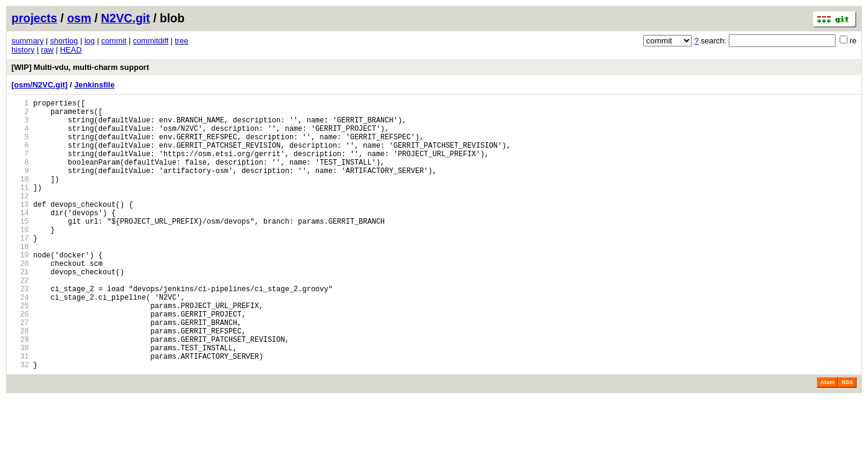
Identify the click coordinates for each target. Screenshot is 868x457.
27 (20, 371)
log (90, 41)
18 (20, 279)
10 (20, 197)
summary (27, 41)
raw (47, 50)
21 (20, 310)
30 (20, 402)
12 (20, 217)
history (23, 50)
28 (20, 381)
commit (114, 41)
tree (181, 41)
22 (20, 320)
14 (20, 238)
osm (79, 18)
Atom (827, 440)
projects (34, 18)
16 (20, 258)
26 (20, 361)
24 (20, 340)
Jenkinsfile (94, 85)
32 (20, 422)
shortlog (64, 41)
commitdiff (150, 41)
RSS (847, 440)
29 (20, 392)
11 (20, 207)
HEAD (71, 50)
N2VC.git (126, 18)
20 (20, 299)
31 (20, 412)
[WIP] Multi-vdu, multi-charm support (80, 67)
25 (20, 351)
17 (20, 269)
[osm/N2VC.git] (39, 85)
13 (20, 228)
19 (20, 289)
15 (20, 248)
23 (20, 330)
